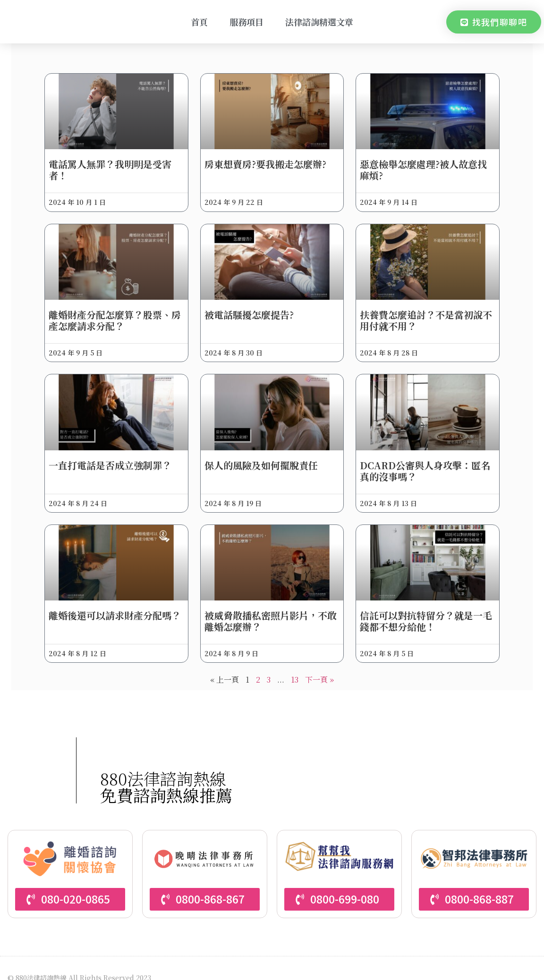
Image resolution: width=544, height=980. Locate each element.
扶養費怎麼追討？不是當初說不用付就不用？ (417, 312)
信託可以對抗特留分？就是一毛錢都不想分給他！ (417, 604)
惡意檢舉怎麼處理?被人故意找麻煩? (420, 165)
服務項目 (246, 22)
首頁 (199, 22)
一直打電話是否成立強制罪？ (122, 452)
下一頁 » (319, 663)
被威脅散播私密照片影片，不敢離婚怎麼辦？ (270, 604)
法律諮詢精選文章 (319, 22)
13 (295, 663)
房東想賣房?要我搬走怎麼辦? (269, 160)
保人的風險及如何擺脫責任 (265, 452)
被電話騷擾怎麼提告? (253, 306)
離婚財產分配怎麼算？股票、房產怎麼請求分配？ (122, 312)
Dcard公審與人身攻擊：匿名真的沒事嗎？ (416, 458)
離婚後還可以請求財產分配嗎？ (118, 604)
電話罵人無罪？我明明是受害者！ (122, 165)
